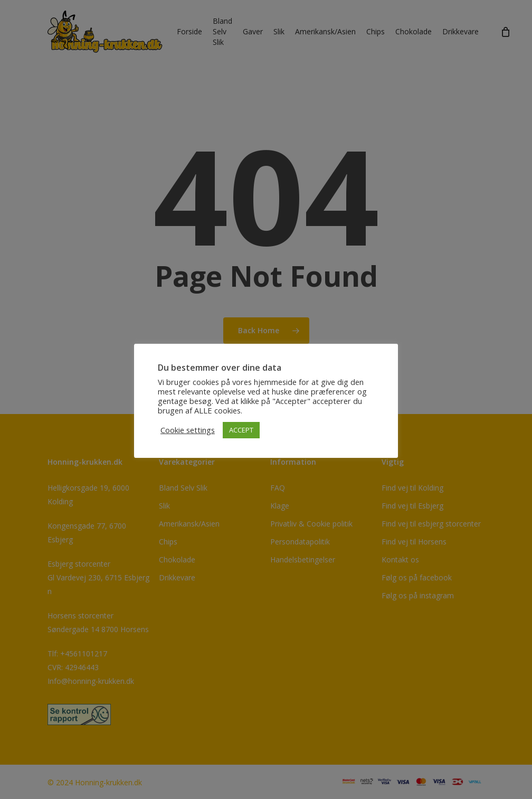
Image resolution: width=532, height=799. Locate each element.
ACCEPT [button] (241, 430)
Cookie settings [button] (188, 430)
